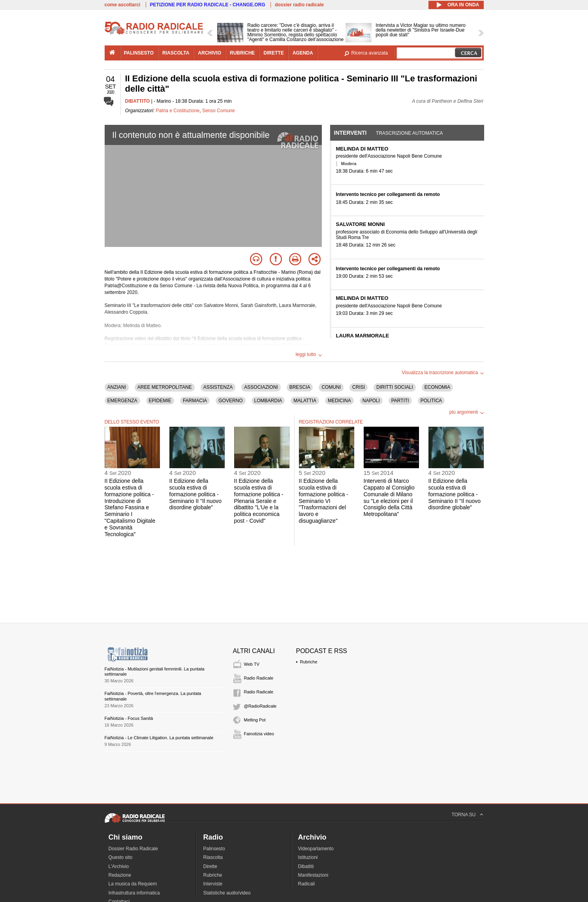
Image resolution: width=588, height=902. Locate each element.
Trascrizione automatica (410, 133)
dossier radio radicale (299, 5)
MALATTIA (305, 401)
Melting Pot (255, 720)
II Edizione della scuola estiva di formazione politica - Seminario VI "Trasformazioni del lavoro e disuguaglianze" (324, 501)
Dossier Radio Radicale (133, 849)
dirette (273, 53)
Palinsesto (214, 849)
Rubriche (309, 662)
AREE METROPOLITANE (165, 387)
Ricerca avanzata (370, 53)
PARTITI (400, 401)
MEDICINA (339, 401)
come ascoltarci (123, 5)
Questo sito (121, 857)
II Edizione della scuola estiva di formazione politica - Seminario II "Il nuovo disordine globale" (196, 494)
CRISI (359, 387)
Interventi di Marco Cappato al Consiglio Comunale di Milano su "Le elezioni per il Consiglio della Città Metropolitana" (389, 497)
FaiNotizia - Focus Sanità (129, 718)
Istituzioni (308, 857)
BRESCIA (300, 387)
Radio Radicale (259, 678)
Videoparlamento (316, 849)
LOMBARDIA (268, 401)
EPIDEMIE (160, 401)
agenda (303, 53)
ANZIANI (117, 387)
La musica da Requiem (133, 884)
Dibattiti (306, 866)
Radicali (307, 884)
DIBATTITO (138, 101)
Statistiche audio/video (227, 893)
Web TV (252, 664)
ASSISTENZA (218, 387)
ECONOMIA (437, 387)
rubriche (242, 53)
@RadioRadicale (260, 706)
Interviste (213, 884)
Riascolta (213, 857)
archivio (209, 53)
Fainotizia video (259, 734)
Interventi (350, 133)
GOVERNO (230, 401)
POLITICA (431, 401)
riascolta (176, 53)
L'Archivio (119, 866)
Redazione (120, 875)
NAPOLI (371, 401)
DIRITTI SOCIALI (395, 387)
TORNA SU (463, 815)
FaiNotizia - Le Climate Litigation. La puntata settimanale (159, 738)
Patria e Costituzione (178, 111)
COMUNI (331, 387)
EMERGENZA (122, 401)
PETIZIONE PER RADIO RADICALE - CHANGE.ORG (208, 5)
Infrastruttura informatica (134, 893)
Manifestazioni (313, 875)
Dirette (210, 866)
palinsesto (139, 53)
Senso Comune (219, 111)
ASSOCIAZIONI (261, 387)
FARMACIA (195, 401)
